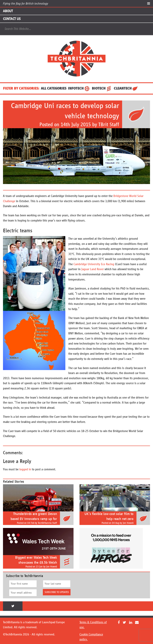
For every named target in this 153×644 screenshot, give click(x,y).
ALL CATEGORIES (54, 88)
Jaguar (85, 269)
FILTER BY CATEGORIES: (21, 88)
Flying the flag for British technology (25, 3)
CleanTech (126, 88)
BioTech (102, 88)
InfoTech (79, 88)
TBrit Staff (109, 125)
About (8, 11)
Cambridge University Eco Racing (94, 264)
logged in (25, 469)
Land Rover (97, 269)
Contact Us (12, 19)
